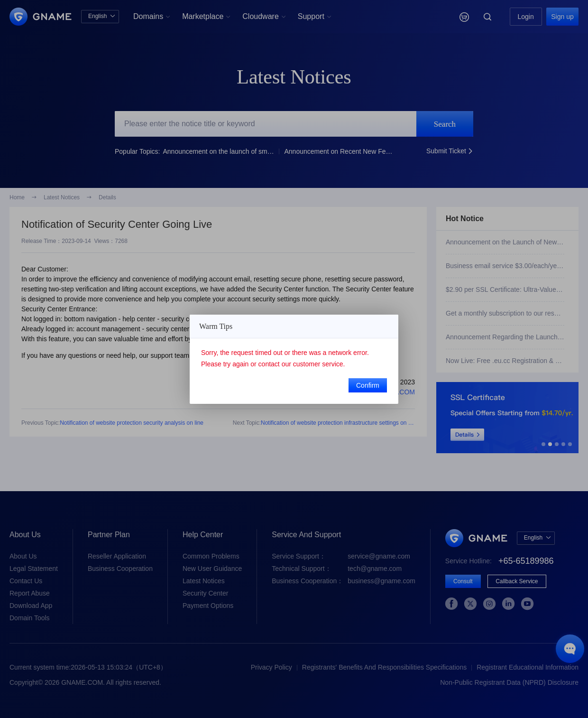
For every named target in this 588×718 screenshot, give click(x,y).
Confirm (368, 385)
